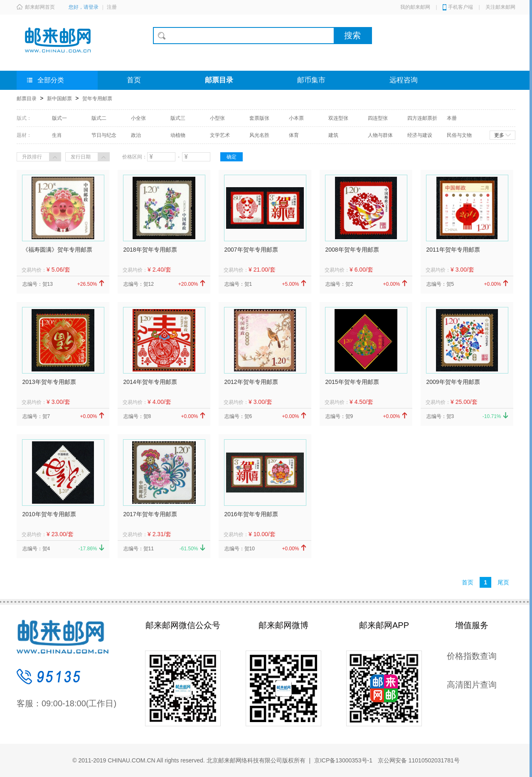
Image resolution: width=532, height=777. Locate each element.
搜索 (352, 35)
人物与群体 (380, 135)
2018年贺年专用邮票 (150, 250)
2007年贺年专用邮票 (251, 250)
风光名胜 (259, 135)
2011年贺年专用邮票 (453, 250)
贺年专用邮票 (97, 99)
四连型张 (378, 118)
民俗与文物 (459, 135)
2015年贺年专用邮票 (352, 382)
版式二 (99, 118)
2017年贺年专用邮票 (150, 514)
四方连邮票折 (422, 118)
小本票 (296, 118)
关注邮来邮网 (500, 7)
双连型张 (338, 118)
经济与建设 (420, 135)
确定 (232, 157)
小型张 (217, 118)
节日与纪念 (104, 135)
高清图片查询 (472, 685)
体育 (294, 135)
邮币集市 (311, 80)
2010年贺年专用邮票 (49, 514)
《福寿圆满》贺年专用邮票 (57, 250)
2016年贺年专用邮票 (251, 514)
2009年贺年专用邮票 (453, 382)
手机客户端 (461, 7)
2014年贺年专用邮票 (150, 382)
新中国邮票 (59, 99)
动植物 (178, 135)
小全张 (138, 118)
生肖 (57, 135)
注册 (112, 7)
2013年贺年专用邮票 (49, 382)
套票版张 (259, 118)
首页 (134, 80)
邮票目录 (219, 80)
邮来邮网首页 (36, 7)
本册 (452, 118)
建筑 (333, 135)
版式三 (178, 118)
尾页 (503, 582)
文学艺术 (220, 135)
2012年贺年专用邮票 (251, 382)
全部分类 (46, 80)
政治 (136, 135)
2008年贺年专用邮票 (352, 250)
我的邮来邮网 (415, 7)
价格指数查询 (472, 656)
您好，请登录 (84, 7)
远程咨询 (404, 80)
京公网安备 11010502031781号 (418, 760)
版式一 (59, 118)
